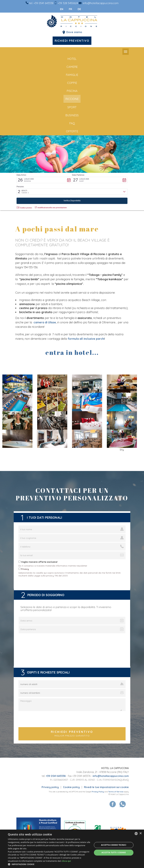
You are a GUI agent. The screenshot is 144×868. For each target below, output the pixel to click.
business (72, 115)
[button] (44, 180)
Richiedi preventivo (72, 41)
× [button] (140, 833)
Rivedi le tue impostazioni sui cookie (106, 787)
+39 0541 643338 (43, 3)
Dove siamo (74, 32)
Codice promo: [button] (24, 208)
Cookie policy (71, 787)
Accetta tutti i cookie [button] (114, 852)
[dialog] (72, 849)
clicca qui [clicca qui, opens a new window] (66, 861)
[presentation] (72, 719)
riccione (72, 99)
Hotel (72, 59)
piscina (72, 91)
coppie (72, 83)
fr (70, 9)
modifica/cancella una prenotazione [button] (51, 207)
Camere (72, 67)
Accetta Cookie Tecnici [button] (114, 845)
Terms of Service (116, 792)
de (79, 9)
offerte (72, 131)
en (61, 9)
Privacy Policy (98, 792)
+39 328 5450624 (68, 3)
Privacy (25, 569)
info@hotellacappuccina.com (101, 3)
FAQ (72, 123)
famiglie (72, 75)
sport (72, 107)
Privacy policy (50, 787)
